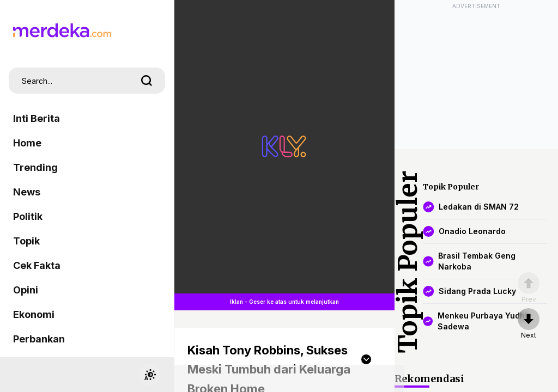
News (27, 192)
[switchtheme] (150, 375)
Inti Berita (37, 118)
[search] (147, 81)
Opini (26, 290)
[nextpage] (529, 324)
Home (27, 143)
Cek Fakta (37, 265)
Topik (26, 241)
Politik (28, 216)
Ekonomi (34, 314)
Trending (35, 167)
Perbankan (39, 339)
